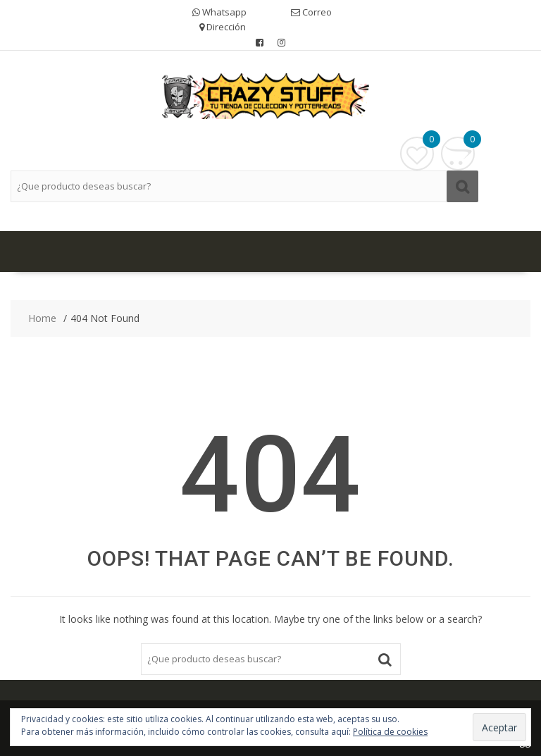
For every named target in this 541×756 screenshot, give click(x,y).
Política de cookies (390, 732)
